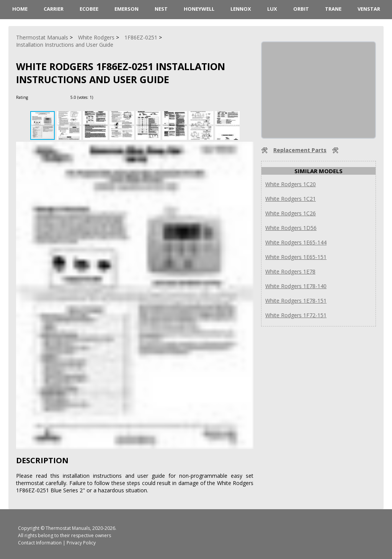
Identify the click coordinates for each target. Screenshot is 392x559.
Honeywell (199, 9)
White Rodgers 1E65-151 (296, 257)
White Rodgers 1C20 (291, 184)
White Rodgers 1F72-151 (296, 315)
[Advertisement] (319, 90)
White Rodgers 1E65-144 (296, 242)
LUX (272, 9)
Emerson (127, 9)
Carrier (54, 9)
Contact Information (40, 543)
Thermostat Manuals (68, 528)
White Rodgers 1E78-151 (296, 301)
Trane (333, 9)
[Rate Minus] (109, 97)
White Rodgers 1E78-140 (296, 286)
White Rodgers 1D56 (291, 228)
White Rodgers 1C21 (291, 199)
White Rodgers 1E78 (290, 271)
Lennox (241, 9)
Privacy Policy (81, 543)
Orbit (301, 9)
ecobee (89, 9)
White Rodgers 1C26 (291, 213)
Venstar (369, 9)
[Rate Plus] (100, 97)
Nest (161, 9)
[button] (70, 125)
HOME (20, 9)
